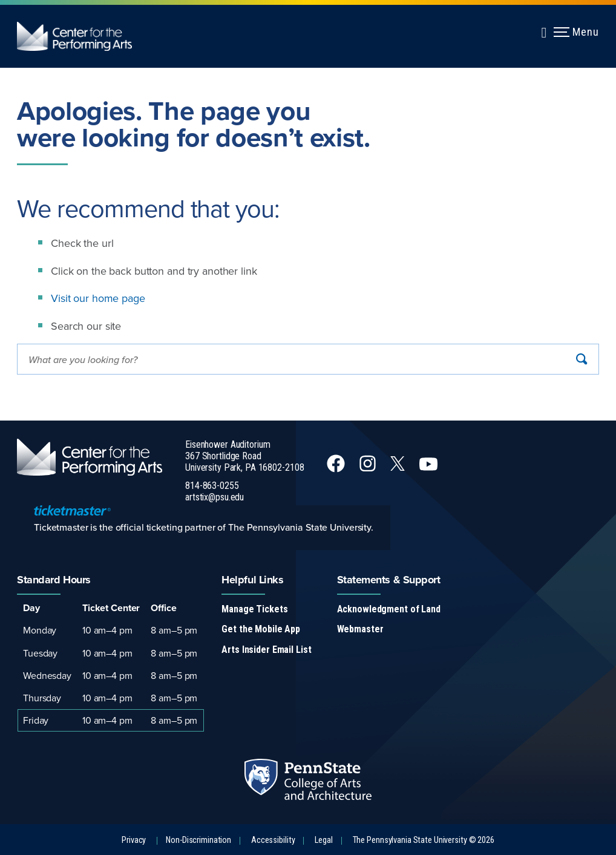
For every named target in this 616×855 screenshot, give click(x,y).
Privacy (134, 840)
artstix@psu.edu (215, 497)
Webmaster (360, 629)
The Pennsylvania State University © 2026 (424, 840)
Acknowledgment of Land (389, 609)
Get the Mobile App (261, 629)
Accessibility (273, 840)
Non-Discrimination (198, 840)
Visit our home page (98, 298)
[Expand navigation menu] (544, 31)
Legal (323, 840)
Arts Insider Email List (266, 650)
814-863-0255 (212, 486)
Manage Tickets (254, 609)
